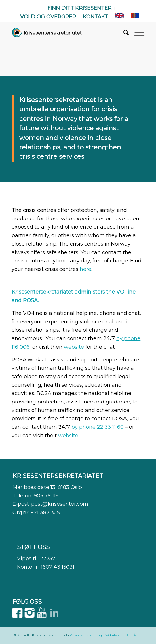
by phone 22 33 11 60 (98, 427)
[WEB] (47, 33)
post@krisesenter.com (60, 504)
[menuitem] (80, 8)
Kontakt (95, 17)
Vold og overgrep (48, 17)
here (86, 269)
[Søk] (123, 33)
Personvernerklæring (86, 635)
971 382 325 (45, 513)
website (74, 347)
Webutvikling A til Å (121, 635)
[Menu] (137, 33)
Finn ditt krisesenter (79, 8)
